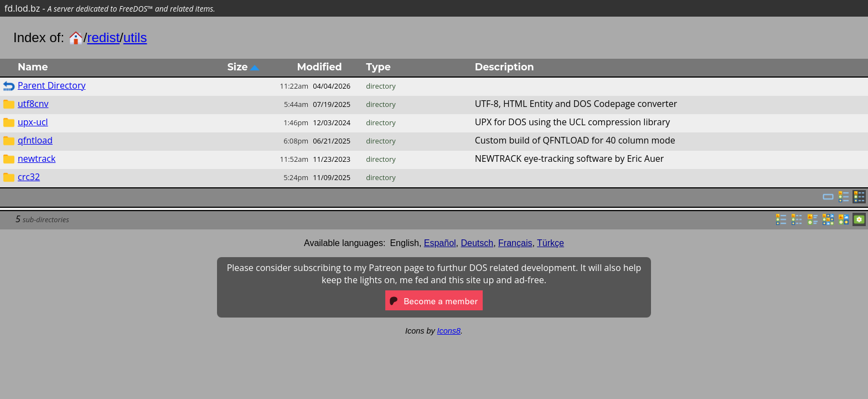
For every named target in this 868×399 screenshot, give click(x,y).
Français (515, 243)
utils (135, 37)
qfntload (35, 140)
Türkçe (551, 243)
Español (440, 243)
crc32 (29, 177)
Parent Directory (51, 85)
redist (103, 37)
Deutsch (477, 243)
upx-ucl (33, 122)
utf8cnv (33, 104)
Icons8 (449, 331)
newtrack (37, 158)
